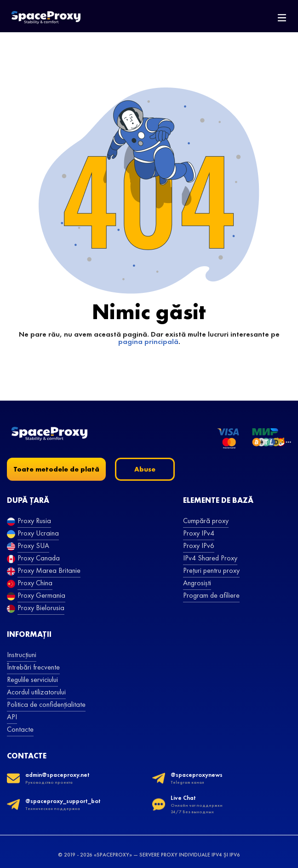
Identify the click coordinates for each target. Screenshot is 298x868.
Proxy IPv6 (199, 545)
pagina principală (148, 341)
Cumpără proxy (206, 521)
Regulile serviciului (32, 679)
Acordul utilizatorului (36, 692)
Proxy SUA (33, 545)
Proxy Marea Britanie (49, 570)
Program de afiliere (211, 595)
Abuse (145, 469)
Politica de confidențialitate (46, 704)
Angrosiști (197, 583)
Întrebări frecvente (33, 667)
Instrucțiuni (22, 655)
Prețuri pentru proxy (211, 570)
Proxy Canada (39, 558)
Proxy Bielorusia (41, 608)
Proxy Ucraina (38, 533)
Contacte (20, 729)
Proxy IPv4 (199, 533)
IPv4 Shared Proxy (210, 558)
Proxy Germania (41, 595)
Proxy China (35, 583)
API (12, 717)
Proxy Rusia (34, 521)
